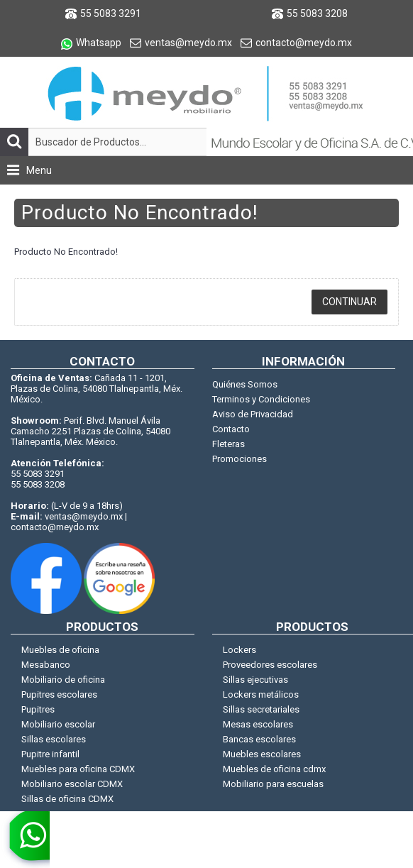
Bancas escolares (259, 739)
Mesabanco (46, 665)
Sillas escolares (54, 739)
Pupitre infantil (50, 754)
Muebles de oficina (60, 650)
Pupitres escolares (59, 694)
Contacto (231, 429)
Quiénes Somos (245, 384)
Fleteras (228, 444)
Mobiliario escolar (58, 724)
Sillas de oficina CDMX (67, 799)
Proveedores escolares (270, 665)
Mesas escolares (258, 724)
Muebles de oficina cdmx (274, 769)
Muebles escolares (262, 754)
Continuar (349, 302)
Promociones (239, 459)
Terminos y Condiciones (261, 399)
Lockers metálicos (261, 694)
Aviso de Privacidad (253, 414)
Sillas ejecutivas (255, 680)
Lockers (239, 650)
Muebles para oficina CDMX (78, 769)
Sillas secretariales (261, 709)
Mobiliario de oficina (63, 680)
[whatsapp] (25, 840)
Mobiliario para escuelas (273, 784)
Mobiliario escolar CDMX (72, 784)
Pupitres (38, 709)
